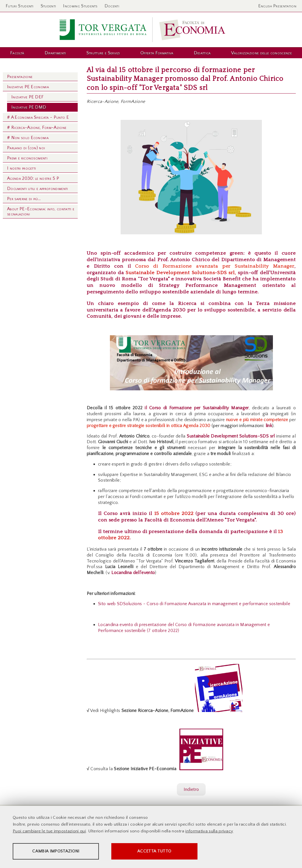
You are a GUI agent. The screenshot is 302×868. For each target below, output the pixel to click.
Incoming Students (80, 6)
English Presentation (277, 6)
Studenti (48, 6)
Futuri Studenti (20, 6)
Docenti (112, 6)
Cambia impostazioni (57, 851)
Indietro (191, 789)
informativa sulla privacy (209, 831)
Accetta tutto (159, 851)
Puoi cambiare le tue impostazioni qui (49, 831)
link (268, 426)
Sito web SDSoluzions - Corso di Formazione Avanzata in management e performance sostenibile (194, 604)
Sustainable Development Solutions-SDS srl (180, 273)
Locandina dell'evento (133, 573)
